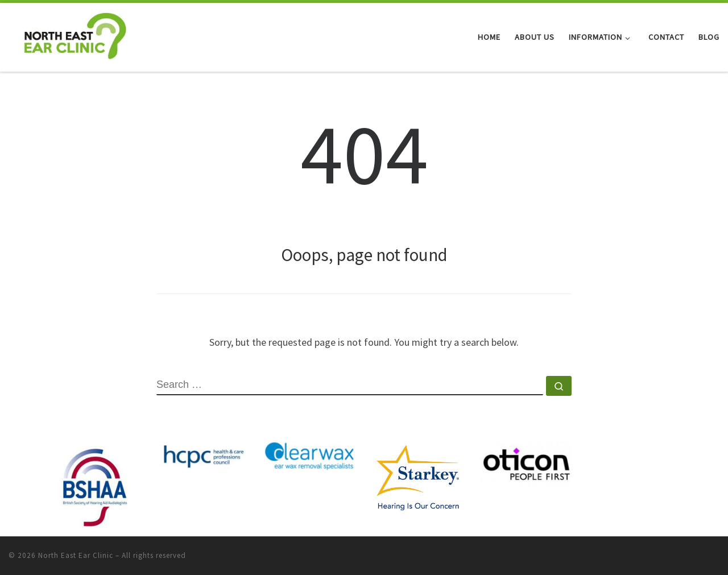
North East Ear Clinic (76, 555)
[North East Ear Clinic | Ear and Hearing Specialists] (75, 35)
